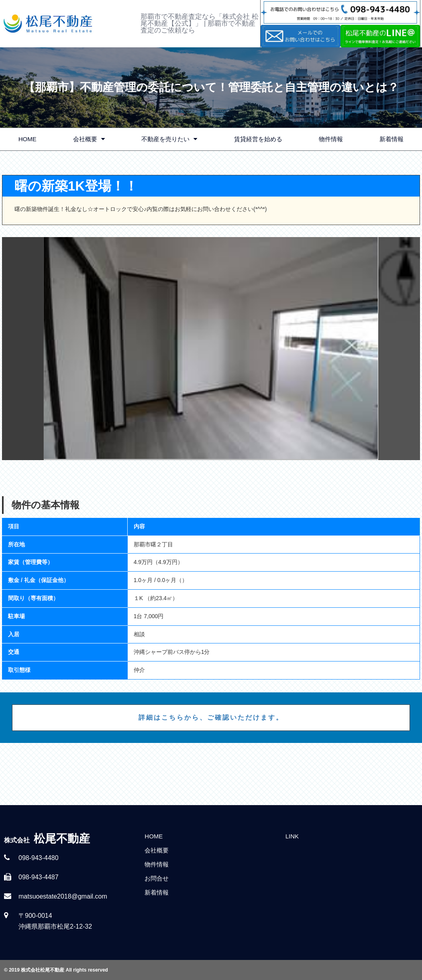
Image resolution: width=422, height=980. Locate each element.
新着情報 (391, 139)
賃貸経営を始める (258, 139)
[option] (211, 349)
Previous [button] (23, 349)
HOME (28, 139)
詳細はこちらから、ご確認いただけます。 (211, 717)
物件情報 (331, 139)
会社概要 (89, 139)
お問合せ (157, 878)
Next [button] (399, 349)
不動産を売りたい (169, 139)
